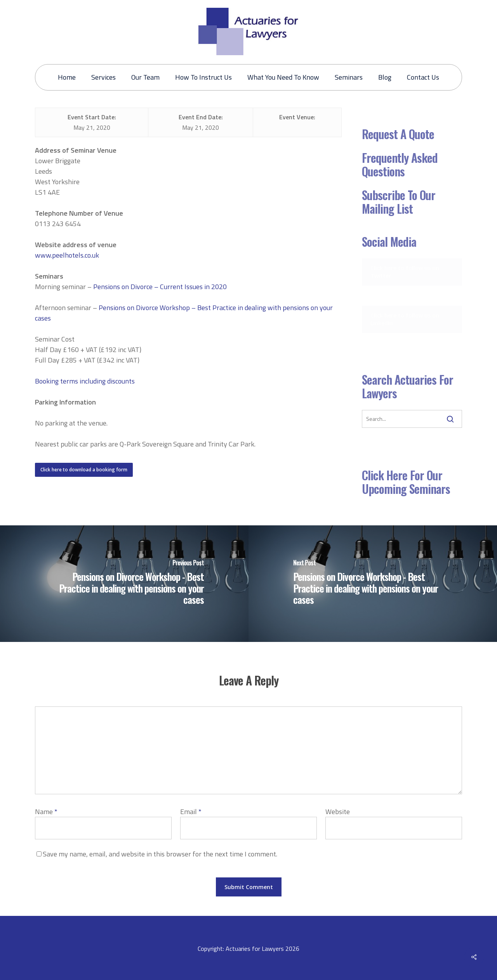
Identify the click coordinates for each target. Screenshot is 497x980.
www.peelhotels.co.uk (67, 255)
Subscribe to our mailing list (399, 202)
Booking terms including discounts (85, 381)
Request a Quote (398, 134)
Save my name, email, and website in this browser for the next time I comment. (160, 854)
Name (46, 812)
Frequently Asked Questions (400, 164)
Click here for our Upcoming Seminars (406, 482)
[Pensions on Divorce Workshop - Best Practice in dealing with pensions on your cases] (124, 584)
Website (338, 812)
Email (191, 812)
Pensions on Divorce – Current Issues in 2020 (160, 287)
